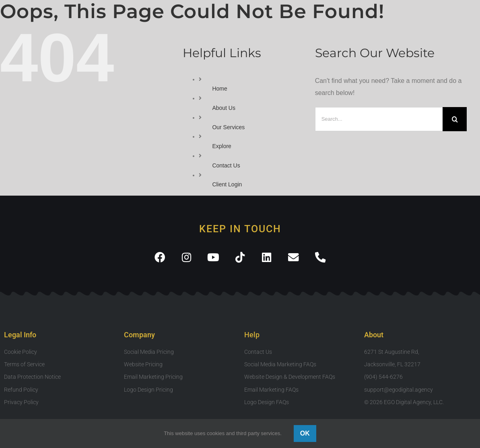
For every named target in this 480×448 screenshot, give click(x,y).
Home (219, 89)
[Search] (455, 119)
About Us (224, 108)
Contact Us (226, 165)
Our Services (228, 127)
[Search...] (379, 119)
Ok (305, 433)
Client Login (227, 184)
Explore (221, 146)
